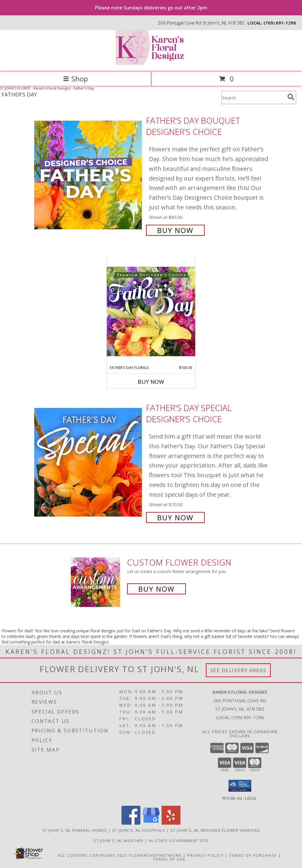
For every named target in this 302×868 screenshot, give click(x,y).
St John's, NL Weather (118, 840)
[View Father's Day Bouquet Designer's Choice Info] (89, 175)
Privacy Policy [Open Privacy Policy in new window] (205, 855)
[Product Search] (253, 97)
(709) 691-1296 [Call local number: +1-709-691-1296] (280, 23)
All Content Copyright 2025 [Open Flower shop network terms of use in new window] (93, 855)
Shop (75, 79)
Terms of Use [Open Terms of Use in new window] (169, 859)
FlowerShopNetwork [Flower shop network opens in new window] (155, 855)
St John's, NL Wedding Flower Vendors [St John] (215, 830)
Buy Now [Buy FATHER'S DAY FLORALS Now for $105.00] (151, 382)
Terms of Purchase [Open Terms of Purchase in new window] (253, 855)
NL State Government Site (179, 840)
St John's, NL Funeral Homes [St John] (75, 830)
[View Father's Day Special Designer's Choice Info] (89, 462)
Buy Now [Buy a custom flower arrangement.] (156, 589)
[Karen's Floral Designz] (151, 63)
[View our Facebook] (131, 823)
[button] (240, 786)
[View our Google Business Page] (151, 823)
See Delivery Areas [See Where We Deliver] (238, 670)
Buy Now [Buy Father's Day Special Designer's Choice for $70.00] (175, 517)
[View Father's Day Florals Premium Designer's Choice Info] (151, 311)
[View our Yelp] (171, 823)
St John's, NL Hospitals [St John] (139, 830)
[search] (291, 97)
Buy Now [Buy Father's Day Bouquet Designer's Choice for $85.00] (175, 230)
